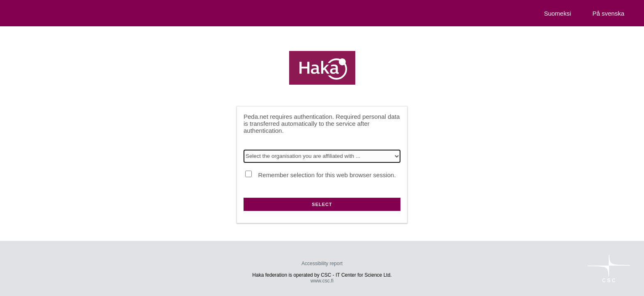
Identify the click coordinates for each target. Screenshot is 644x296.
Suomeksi (557, 13)
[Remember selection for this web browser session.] (248, 174)
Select (322, 204)
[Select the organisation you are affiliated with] (322, 156)
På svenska (608, 13)
